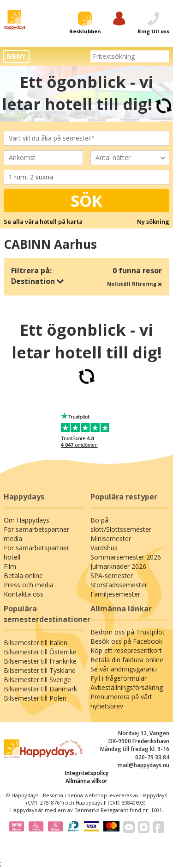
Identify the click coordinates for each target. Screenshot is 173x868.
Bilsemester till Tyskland (40, 670)
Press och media (29, 585)
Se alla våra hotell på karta (43, 222)
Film (10, 566)
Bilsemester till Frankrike (40, 661)
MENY (16, 56)
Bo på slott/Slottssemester (121, 525)
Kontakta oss (24, 594)
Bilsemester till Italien (36, 643)
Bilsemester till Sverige (37, 680)
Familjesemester (115, 594)
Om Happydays (27, 520)
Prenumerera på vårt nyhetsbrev (121, 701)
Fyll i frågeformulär (119, 678)
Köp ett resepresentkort (126, 650)
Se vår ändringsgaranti (124, 669)
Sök (86, 201)
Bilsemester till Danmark (40, 689)
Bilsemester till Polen (35, 698)
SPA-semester (112, 576)
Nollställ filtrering (134, 284)
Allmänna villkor (86, 781)
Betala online (23, 576)
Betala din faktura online (127, 660)
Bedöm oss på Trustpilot (128, 632)
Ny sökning (153, 222)
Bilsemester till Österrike (40, 652)
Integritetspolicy (87, 773)
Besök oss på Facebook (126, 641)
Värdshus (104, 548)
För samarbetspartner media (36, 534)
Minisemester (111, 539)
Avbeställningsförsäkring (127, 687)
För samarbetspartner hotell (36, 552)
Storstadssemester (119, 585)
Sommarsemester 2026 (126, 557)
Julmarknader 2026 (118, 566)
